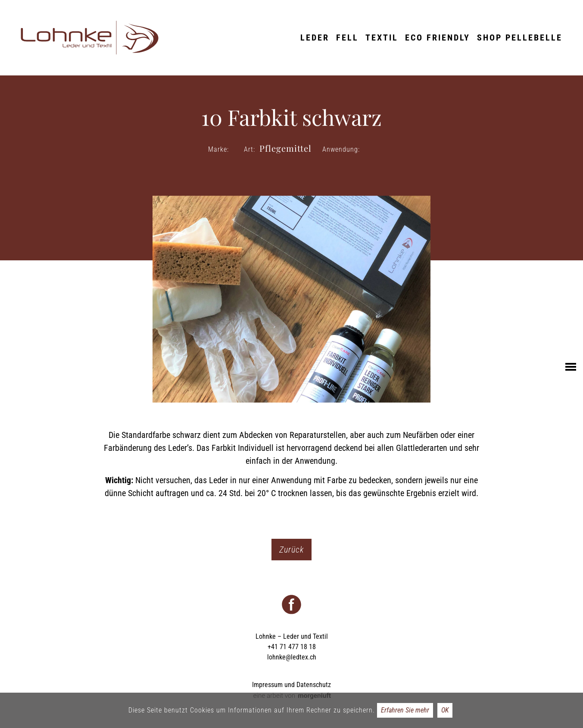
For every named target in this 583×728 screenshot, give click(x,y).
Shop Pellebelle (520, 37)
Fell (347, 37)
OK (445, 710)
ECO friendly (438, 37)
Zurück (291, 550)
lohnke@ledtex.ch (292, 657)
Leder (315, 37)
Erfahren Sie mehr (405, 710)
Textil (382, 37)
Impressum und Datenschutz (291, 685)
